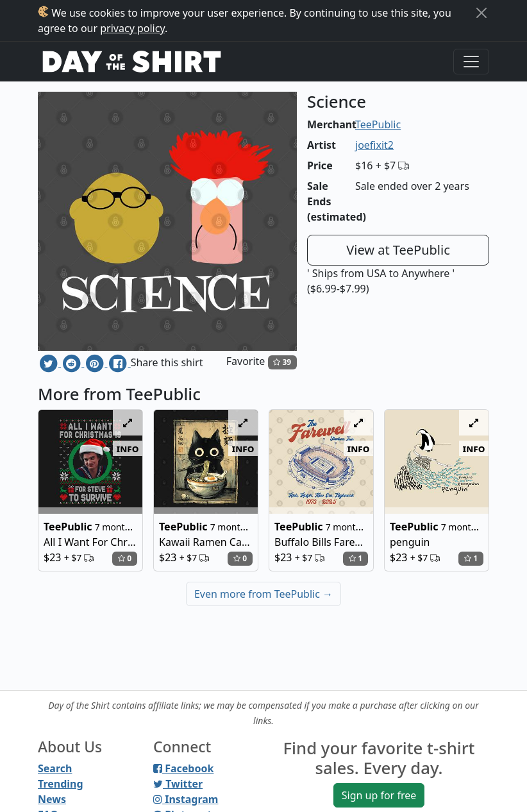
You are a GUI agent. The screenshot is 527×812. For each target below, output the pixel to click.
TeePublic (378, 124)
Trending (61, 784)
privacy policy (132, 28)
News (52, 799)
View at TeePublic (398, 250)
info (128, 448)
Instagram (186, 799)
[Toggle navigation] (471, 62)
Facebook (183, 768)
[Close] (481, 13)
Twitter (178, 784)
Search (55, 768)
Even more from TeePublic (263, 594)
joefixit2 (374, 145)
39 (282, 362)
